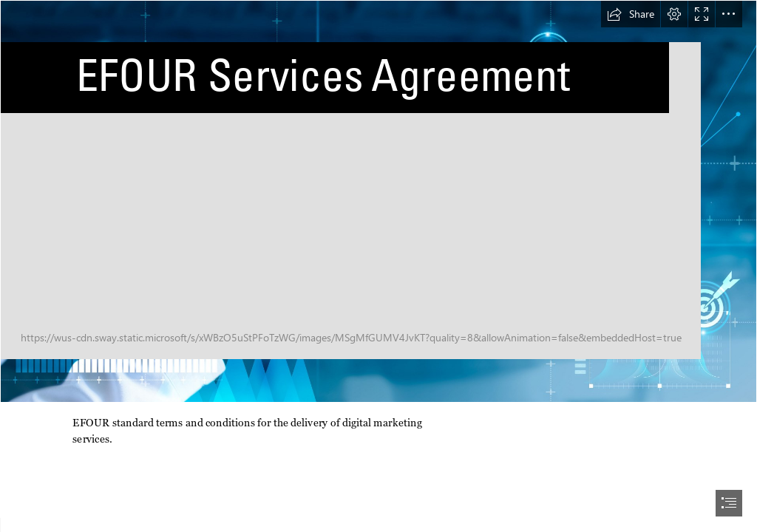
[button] (631, 14)
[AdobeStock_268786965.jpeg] (378, 201)
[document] (378, 266)
